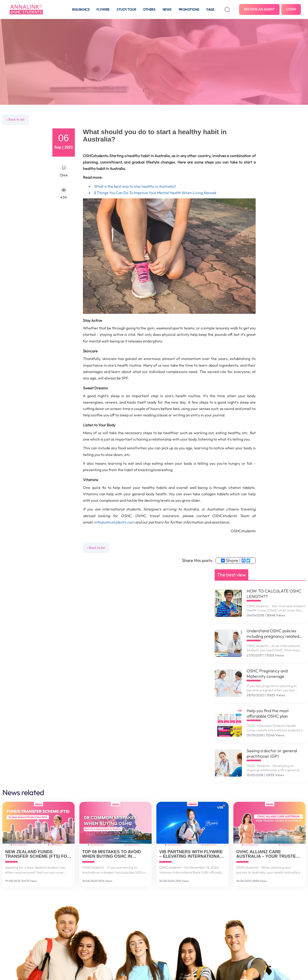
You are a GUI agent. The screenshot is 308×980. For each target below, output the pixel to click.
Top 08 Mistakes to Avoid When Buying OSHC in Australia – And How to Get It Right (112, 854)
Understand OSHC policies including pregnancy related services (273, 634)
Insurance (81, 9)
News (167, 9)
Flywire (103, 9)
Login (291, 9)
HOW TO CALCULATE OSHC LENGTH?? (274, 594)
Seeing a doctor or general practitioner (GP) (272, 753)
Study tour (126, 9)
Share (230, 561)
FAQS (210, 9)
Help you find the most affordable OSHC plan (268, 713)
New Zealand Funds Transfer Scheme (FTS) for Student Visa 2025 (38, 854)
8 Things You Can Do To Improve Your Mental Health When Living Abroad (155, 193)
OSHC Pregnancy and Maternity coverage (267, 674)
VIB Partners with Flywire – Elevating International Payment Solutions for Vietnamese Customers (191, 854)
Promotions (189, 9)
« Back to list (15, 119)
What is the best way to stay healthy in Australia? (135, 186)
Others (149, 9)
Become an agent (259, 9)
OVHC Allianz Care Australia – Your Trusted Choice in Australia (268, 854)
